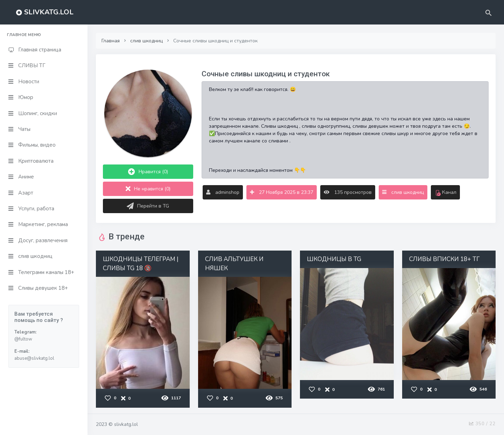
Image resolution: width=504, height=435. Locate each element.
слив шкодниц (146, 41)
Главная (111, 41)
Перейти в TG (148, 206)
